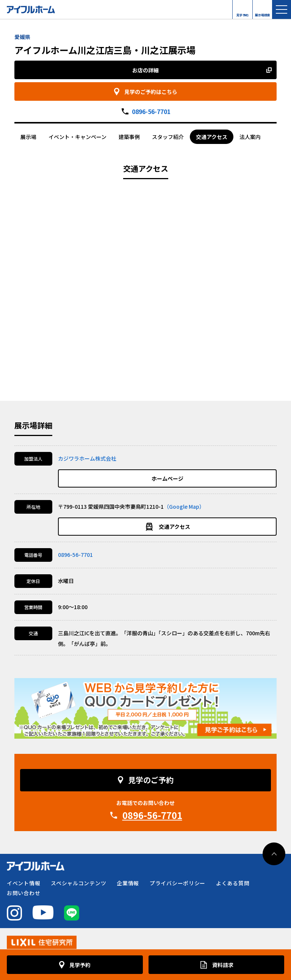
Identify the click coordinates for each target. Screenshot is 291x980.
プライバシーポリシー (178, 883)
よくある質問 (233, 883)
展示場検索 (263, 13)
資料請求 (223, 965)
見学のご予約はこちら (151, 92)
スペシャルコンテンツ (78, 883)
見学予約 (242, 13)
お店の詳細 (145, 70)
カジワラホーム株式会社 (87, 458)
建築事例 (129, 137)
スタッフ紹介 (168, 137)
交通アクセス (212, 137)
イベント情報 (23, 883)
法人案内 (250, 137)
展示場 (28, 137)
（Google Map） (184, 506)
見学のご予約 (151, 780)
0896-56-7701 (151, 111)
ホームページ (167, 478)
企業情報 (128, 883)
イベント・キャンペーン (77, 137)
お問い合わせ (23, 893)
